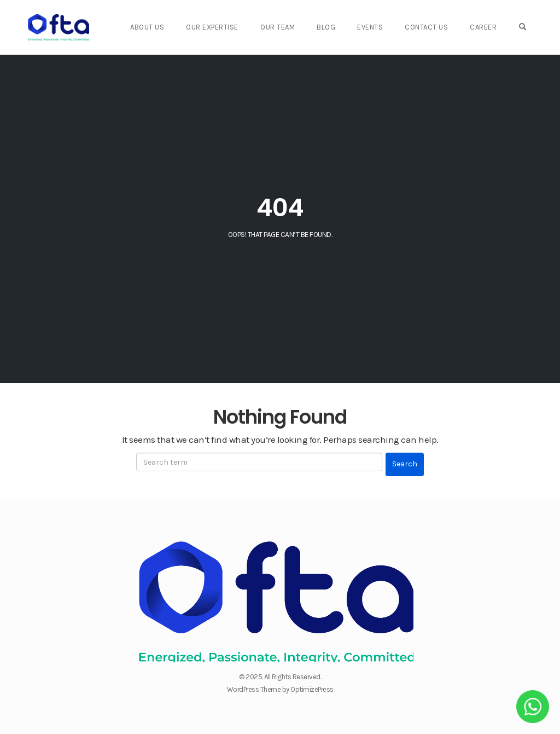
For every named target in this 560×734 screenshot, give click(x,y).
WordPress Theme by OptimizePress (280, 689)
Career (483, 27)
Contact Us (426, 27)
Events (370, 27)
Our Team (278, 27)
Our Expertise (212, 27)
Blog (326, 27)
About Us (147, 27)
